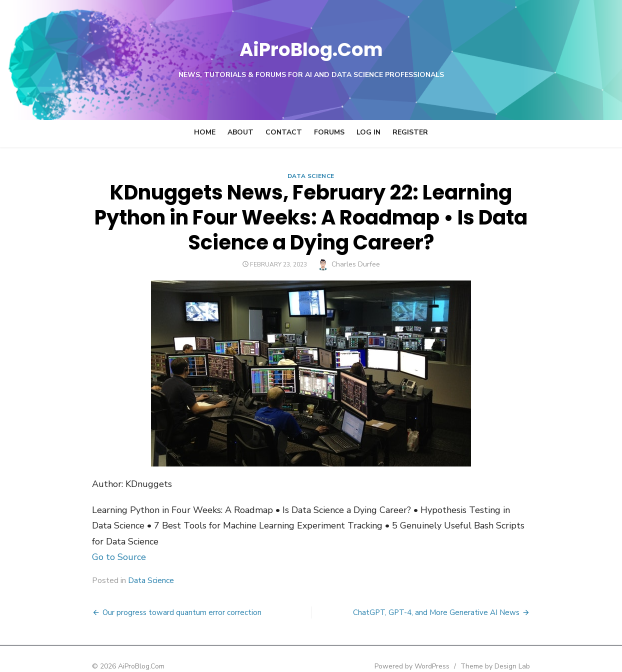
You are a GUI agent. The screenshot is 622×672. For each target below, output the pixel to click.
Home (205, 132)
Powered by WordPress (438, 650)
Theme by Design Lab (521, 650)
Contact (284, 132)
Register (410, 132)
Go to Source (93, 541)
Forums (329, 132)
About (240, 132)
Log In (368, 132)
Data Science (311, 176)
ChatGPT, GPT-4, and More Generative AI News (462, 596)
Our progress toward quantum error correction (156, 596)
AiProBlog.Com (311, 48)
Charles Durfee (356, 264)
